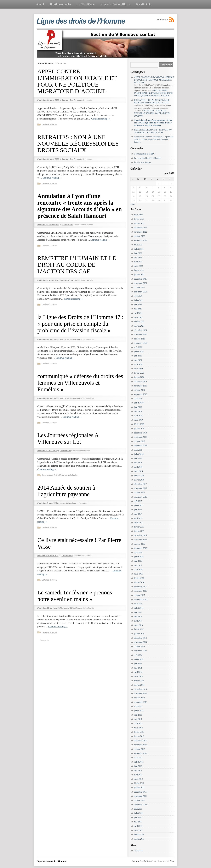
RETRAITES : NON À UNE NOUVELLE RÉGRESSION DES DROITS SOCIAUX (78, 144)
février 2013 (139, 732)
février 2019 (139, 424)
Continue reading (101, 119)
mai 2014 (138, 668)
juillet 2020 (139, 352)
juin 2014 (138, 664)
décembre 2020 (140, 330)
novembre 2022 (140, 232)
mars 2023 (138, 215)
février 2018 (139, 476)
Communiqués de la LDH (52, 475)
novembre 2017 (140, 488)
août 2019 (138, 399)
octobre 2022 (139, 236)
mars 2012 (138, 779)
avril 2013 (138, 724)
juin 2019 (138, 407)
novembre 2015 (140, 591)
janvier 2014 (139, 685)
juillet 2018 (139, 454)
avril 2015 (138, 621)
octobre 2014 (139, 646)
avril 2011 (138, 826)
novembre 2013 (140, 694)
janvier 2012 (139, 788)
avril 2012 (138, 775)
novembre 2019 (140, 386)
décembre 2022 (140, 228)
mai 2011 (138, 822)
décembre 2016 (140, 535)
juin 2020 (138, 356)
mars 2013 (138, 728)
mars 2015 (138, 625)
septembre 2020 (141, 343)
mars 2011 (138, 830)
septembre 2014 (141, 651)
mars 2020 (138, 369)
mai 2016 (138, 565)
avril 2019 (138, 416)
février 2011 (139, 835)
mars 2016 (138, 574)
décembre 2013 (140, 689)
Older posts (43, 640)
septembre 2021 (141, 292)
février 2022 (139, 270)
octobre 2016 (139, 544)
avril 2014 (138, 672)
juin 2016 (138, 561)
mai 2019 (138, 411)
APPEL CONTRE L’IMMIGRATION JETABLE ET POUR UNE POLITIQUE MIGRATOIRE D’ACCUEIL (77, 81)
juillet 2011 (139, 813)
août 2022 (138, 245)
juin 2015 (138, 612)
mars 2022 (138, 266)
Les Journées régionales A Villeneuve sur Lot (68, 438)
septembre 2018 (141, 446)
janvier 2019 (139, 429)
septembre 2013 (141, 702)
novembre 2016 (140, 540)
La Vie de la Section (50, 124)
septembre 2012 (141, 753)
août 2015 (138, 604)
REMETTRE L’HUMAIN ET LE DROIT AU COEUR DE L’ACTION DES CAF (77, 265)
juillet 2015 (139, 608)
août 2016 (138, 552)
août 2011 (138, 809)
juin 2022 (138, 253)
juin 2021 (138, 305)
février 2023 (139, 219)
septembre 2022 (141, 240)
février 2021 (139, 322)
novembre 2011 (140, 796)
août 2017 (138, 501)
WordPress (171, 861)
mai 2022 (138, 258)
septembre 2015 (141, 599)
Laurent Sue (60, 63)
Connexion (139, 851)
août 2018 (138, 450)
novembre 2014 (140, 642)
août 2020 (138, 347)
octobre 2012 (139, 749)
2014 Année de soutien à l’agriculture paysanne (66, 491)
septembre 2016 (141, 548)
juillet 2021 (139, 300)
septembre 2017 (141, 497)
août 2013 (138, 706)
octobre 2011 (139, 800)
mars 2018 (138, 471)
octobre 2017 (139, 493)
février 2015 (139, 629)
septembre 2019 (141, 394)
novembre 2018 (140, 437)
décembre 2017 (140, 484)
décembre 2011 (140, 792)
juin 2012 (138, 766)
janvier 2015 (139, 634)
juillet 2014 (139, 659)
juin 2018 (138, 458)
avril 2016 (138, 570)
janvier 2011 (139, 839)
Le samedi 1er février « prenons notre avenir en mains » (75, 596)
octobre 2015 (139, 595)
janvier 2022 (139, 275)
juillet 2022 (139, 249)
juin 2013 (138, 715)
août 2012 (138, 758)
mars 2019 (138, 420)
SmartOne (136, 861)
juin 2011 (138, 818)
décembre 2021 (140, 279)
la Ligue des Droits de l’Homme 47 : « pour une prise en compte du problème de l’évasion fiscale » (80, 324)
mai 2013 (138, 719)
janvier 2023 (139, 223)
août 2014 (138, 655)
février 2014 (139, 681)
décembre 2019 (140, 382)
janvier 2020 (139, 377)
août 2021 (138, 296)
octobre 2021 (139, 287)
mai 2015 (138, 617)
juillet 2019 (139, 403)
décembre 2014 (140, 638)
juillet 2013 (139, 711)
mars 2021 (138, 317)
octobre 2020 (139, 339)
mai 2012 (138, 771)
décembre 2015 (140, 587)
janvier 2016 (139, 582)
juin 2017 (138, 510)
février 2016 (139, 578)
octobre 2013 (139, 698)
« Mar (133, 204)
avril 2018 (138, 467)
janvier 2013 (139, 736)
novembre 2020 (140, 334)
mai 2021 (138, 309)
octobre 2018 (139, 441)
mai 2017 (138, 514)
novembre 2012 (140, 745)
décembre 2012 (140, 741)
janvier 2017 (139, 531)
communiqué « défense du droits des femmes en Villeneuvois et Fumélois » (80, 383)
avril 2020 (138, 364)
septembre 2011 (141, 805)
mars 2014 (138, 676)
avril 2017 (138, 518)
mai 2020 (138, 360)
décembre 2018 (140, 433)
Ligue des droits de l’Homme (81, 21)
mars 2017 (138, 523)
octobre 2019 (139, 390)
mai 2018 (138, 463)
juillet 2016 (139, 557)
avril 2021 (138, 313)
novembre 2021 (140, 283)
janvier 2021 (139, 326)
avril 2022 (138, 262)
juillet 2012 (139, 762)
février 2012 (139, 783)
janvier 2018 (139, 480)
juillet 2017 (139, 505)
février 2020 (139, 373)
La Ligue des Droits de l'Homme (147, 158)
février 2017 (139, 527)
